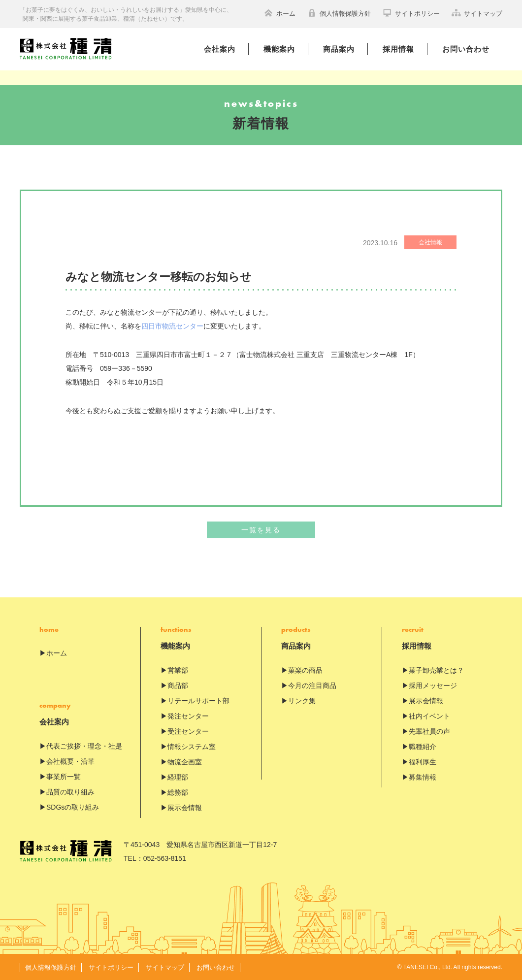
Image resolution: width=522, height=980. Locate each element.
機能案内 (279, 49)
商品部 (178, 686)
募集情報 (423, 777)
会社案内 (220, 49)
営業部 (178, 670)
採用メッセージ (433, 686)
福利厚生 (423, 762)
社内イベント (429, 716)
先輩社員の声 (429, 731)
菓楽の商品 (305, 670)
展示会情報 (185, 808)
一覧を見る (261, 530)
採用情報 (398, 49)
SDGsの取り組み (73, 807)
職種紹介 (423, 747)
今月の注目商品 (312, 686)
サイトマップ (477, 13)
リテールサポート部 (198, 701)
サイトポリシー (411, 13)
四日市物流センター (172, 326)
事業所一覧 (64, 777)
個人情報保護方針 (339, 13)
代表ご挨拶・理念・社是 (84, 746)
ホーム (280, 13)
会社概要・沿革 (70, 761)
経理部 (178, 777)
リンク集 (302, 701)
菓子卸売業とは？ (436, 670)
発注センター (188, 716)
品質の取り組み (70, 792)
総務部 (178, 792)
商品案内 (339, 49)
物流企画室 (185, 762)
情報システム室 (192, 747)
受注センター (188, 731)
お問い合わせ (466, 49)
